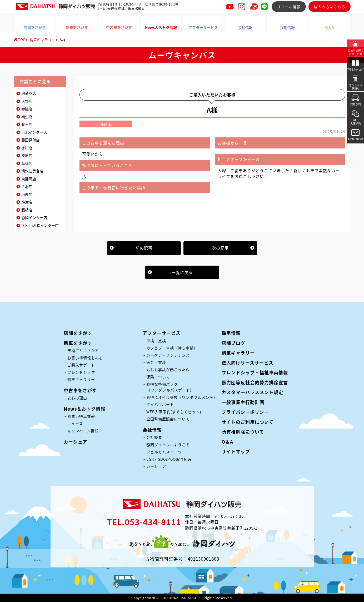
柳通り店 (29, 93)
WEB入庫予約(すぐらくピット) (174, 412)
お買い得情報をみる (85, 358)
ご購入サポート (81, 365)
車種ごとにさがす (83, 350)
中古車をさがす (80, 390)
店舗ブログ (233, 343)
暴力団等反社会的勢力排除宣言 (255, 382)
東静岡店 (29, 179)
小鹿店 (27, 194)
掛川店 (27, 148)
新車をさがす (78, 343)
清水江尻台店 (32, 171)
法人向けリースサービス (248, 363)
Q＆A (227, 442)
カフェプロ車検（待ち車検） (172, 348)
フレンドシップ (81, 372)
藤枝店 (27, 210)
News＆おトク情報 (84, 409)
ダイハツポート (160, 404)
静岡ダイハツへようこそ (168, 445)
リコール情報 (289, 7)
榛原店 (27, 155)
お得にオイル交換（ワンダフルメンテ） (182, 397)
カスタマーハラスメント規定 (252, 392)
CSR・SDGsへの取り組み (169, 459)
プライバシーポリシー (245, 412)
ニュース (75, 424)
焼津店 (27, 202)
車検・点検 (156, 341)
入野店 (27, 101)
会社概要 (154, 437)
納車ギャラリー (81, 379)
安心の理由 (77, 398)
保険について (158, 377)
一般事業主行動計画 (243, 402)
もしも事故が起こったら (168, 370)
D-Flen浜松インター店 (40, 225)
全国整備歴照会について (168, 419)
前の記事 (144, 248)
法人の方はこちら (330, 7)
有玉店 (27, 124)
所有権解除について (243, 432)
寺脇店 (27, 109)
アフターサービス (162, 333)
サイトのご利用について (248, 422)
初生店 (27, 117)
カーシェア (76, 442)
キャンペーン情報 (83, 431)
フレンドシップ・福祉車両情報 (255, 372)
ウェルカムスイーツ (164, 452)
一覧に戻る (182, 272)
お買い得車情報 (81, 416)
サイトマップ (236, 451)
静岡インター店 (34, 217)
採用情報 (231, 333)
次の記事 (220, 248)
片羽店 (27, 186)
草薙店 (27, 163)
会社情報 (152, 430)
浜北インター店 (34, 132)
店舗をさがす (78, 333)
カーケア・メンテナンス (168, 355)
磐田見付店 (31, 140)
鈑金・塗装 (156, 362)
